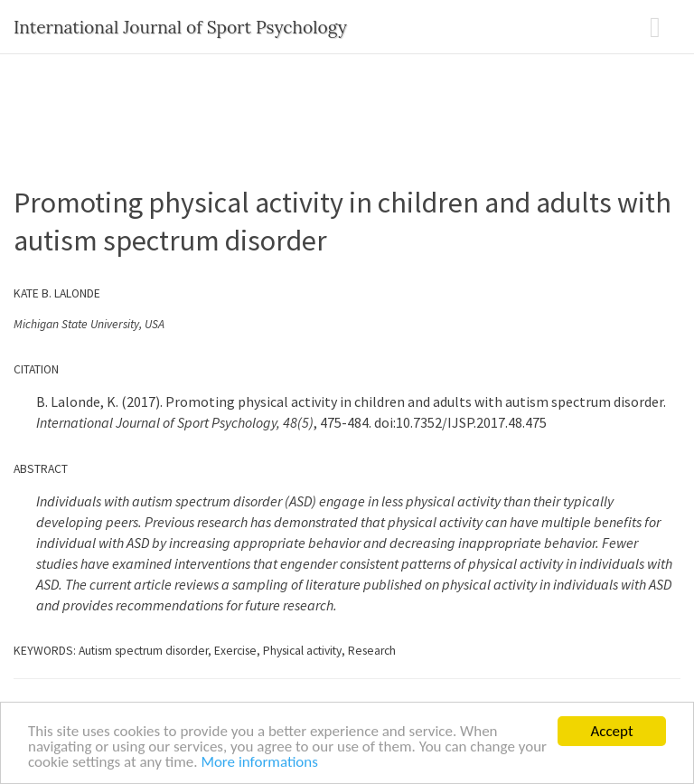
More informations (259, 763)
